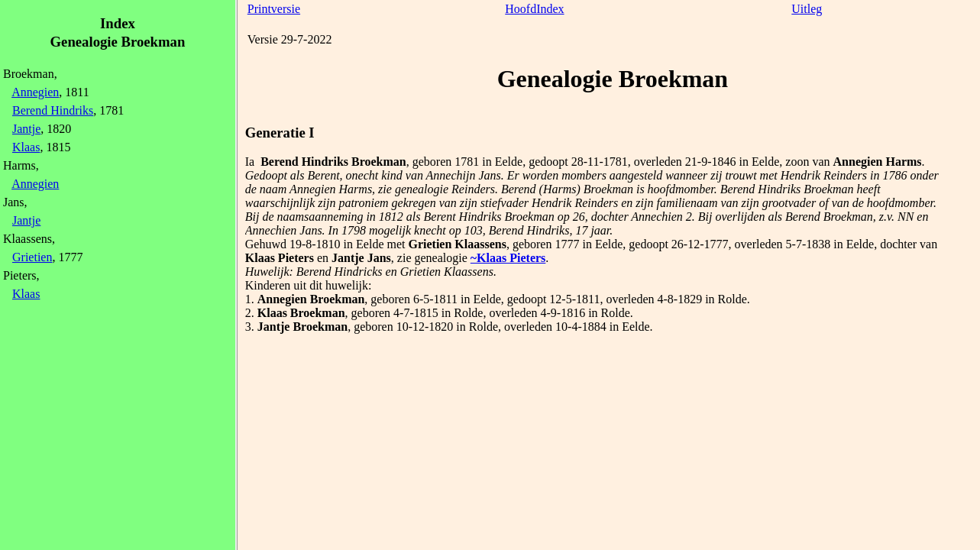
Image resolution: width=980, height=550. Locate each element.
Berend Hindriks (53, 110)
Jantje (26, 129)
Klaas (26, 147)
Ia (250, 162)
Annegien (35, 92)
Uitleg (807, 9)
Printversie (274, 9)
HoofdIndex (534, 9)
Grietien (32, 257)
